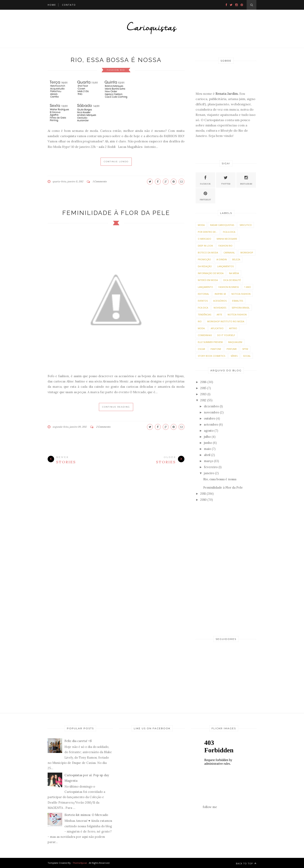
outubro (210, 418)
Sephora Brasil (241, 308)
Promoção (204, 259)
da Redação (205, 266)
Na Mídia (234, 273)
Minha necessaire (227, 239)
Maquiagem (235, 342)
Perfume (232, 349)
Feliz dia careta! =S (78, 741)
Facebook (205, 180)
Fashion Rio (116, 70)
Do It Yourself (226, 335)
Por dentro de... (208, 232)
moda (201, 225)
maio (207, 449)
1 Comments (100, 181)
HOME (52, 5)
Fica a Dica (229, 232)
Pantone (216, 349)
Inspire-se (220, 294)
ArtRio (233, 328)
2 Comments (103, 427)
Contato (69, 5)
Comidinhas (205, 335)
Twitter (226, 180)
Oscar (201, 349)
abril (207, 455)
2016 (203, 382)
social (247, 356)
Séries (234, 356)
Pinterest (205, 196)
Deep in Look (205, 246)
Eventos (203, 301)
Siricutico (246, 225)
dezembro (211, 406)
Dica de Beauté (232, 280)
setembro (211, 424)
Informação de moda (211, 273)
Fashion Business (229, 287)
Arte (219, 314)
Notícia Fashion (237, 314)
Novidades (220, 308)
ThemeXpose (80, 863)
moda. (202, 328)
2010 (203, 500)
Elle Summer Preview (210, 342)
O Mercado (204, 239)
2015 (203, 388)
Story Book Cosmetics (211, 356)
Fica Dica (203, 308)
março (209, 461)
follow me (210, 807)
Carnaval (229, 252)
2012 (203, 400)
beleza (236, 259)
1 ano (248, 287)
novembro (211, 412)
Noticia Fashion (241, 294)
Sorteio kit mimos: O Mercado (86, 815)
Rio (200, 321)
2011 (203, 494)
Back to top (246, 863)
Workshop (247, 252)
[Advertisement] (226, 569)
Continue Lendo (116, 162)
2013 (203, 394)
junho (208, 443)
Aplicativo (217, 328)
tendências (204, 314)
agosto (209, 431)
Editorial (203, 294)
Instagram (246, 180)
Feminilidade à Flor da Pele (116, 213)
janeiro (209, 473)
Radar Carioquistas (222, 225)
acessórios (220, 301)
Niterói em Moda (208, 280)
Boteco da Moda (208, 252)
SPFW (245, 349)
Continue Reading (116, 407)
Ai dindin (222, 259)
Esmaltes (238, 301)
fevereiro (211, 467)
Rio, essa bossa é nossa (116, 60)
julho (207, 437)
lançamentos (225, 266)
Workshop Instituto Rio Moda (226, 321)
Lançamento (205, 287)
